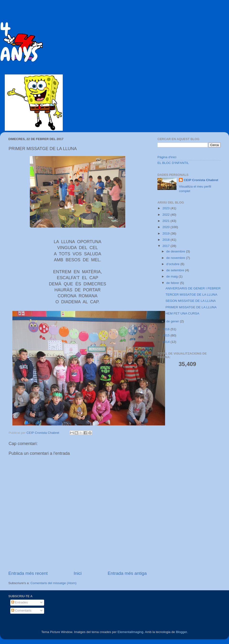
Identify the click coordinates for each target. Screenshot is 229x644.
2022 (167, 215)
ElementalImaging (130, 632)
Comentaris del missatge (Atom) (54, 583)
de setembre (176, 270)
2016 (167, 329)
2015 (167, 335)
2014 (167, 342)
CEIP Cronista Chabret (201, 180)
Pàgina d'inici (167, 157)
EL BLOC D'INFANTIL (173, 163)
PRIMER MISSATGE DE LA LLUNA (191, 307)
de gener (173, 321)
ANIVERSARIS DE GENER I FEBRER (193, 288)
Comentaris (21, 610)
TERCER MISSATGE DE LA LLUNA (191, 295)
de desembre (176, 251)
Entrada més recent (28, 573)
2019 (167, 233)
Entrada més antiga (127, 573)
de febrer (173, 283)
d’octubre (173, 264)
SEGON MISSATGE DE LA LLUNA (191, 301)
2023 (167, 208)
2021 (167, 221)
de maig (172, 276)
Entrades (20, 602)
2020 (167, 227)
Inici (78, 573)
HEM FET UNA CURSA (182, 313)
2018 (167, 240)
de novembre (176, 258)
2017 (167, 246)
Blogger (181, 632)
